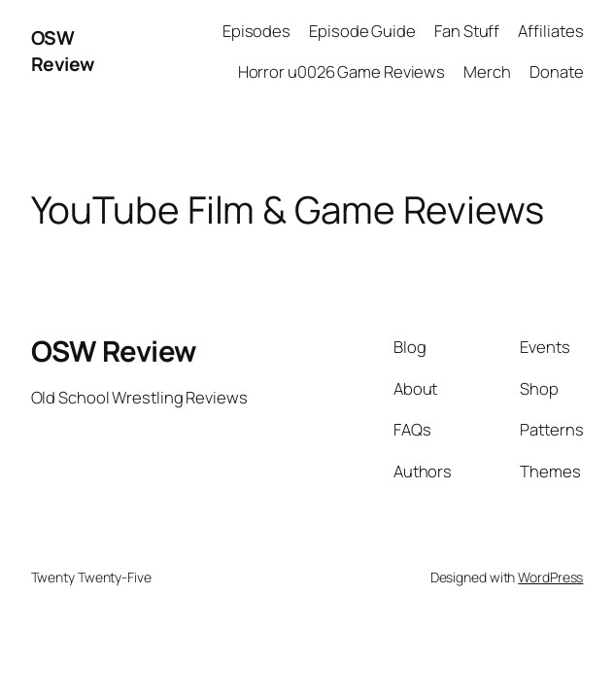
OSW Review (63, 51)
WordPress (550, 577)
